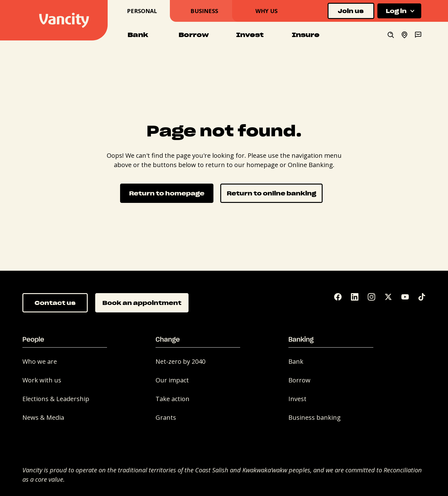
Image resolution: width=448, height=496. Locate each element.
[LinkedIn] (355, 297)
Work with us (42, 380)
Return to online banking (271, 193)
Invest (297, 399)
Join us (351, 11)
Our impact (172, 380)
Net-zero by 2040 (180, 361)
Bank (296, 361)
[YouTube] (405, 297)
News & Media (43, 417)
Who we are (40, 361)
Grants (166, 417)
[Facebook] (338, 297)
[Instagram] (371, 297)
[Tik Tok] (422, 297)
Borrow (299, 380)
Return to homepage (167, 193)
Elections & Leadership (56, 399)
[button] (399, 11)
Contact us (55, 303)
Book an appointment (142, 303)
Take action (173, 399)
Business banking (315, 417)
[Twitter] (388, 297)
